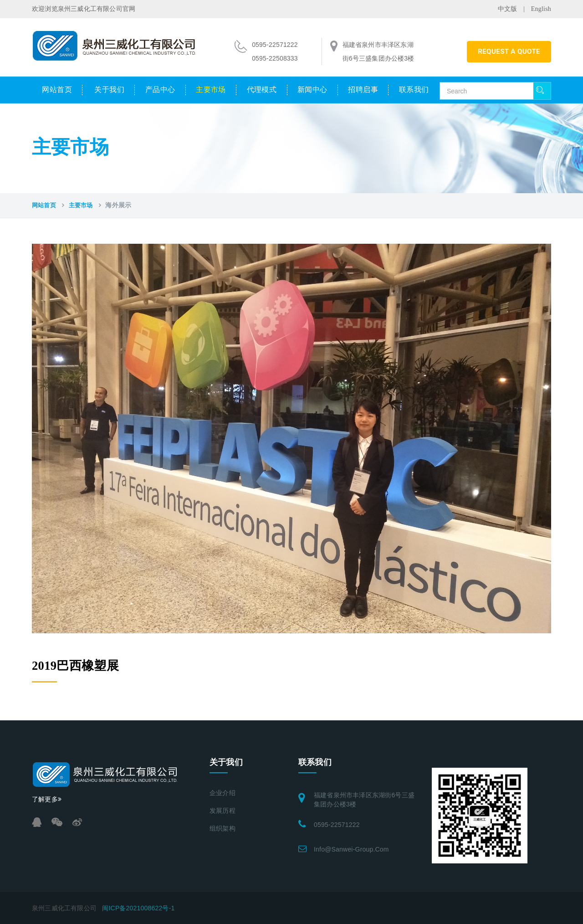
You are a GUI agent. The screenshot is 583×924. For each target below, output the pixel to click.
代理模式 (262, 90)
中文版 (508, 9)
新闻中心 (312, 90)
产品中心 (160, 90)
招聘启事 (363, 90)
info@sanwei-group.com (351, 849)
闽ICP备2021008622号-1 (138, 908)
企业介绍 (222, 793)
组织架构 (222, 829)
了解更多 (47, 799)
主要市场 (211, 90)
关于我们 (109, 90)
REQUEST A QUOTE (509, 51)
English (541, 9)
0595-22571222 (337, 825)
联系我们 (414, 90)
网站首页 (57, 90)
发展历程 (222, 811)
